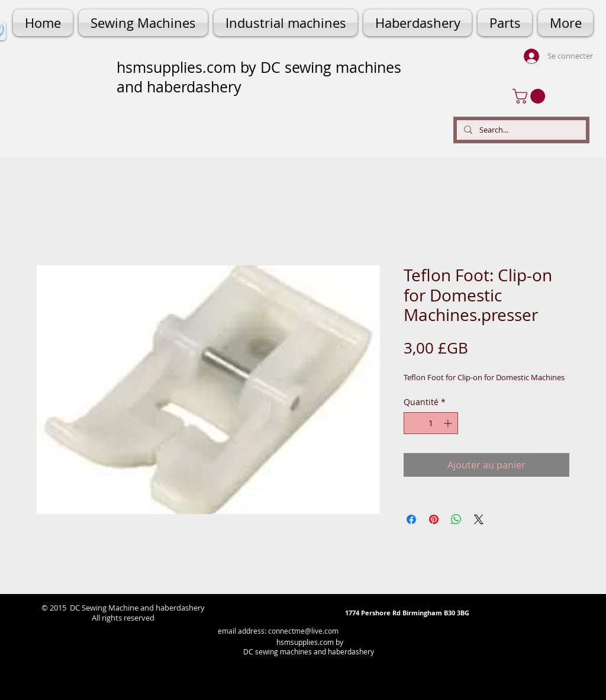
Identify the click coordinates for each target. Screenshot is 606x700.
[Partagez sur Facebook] (411, 519)
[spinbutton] (431, 423)
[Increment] (449, 423)
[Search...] (520, 130)
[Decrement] (413, 423)
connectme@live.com (303, 631)
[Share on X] (479, 519)
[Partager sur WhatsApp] (456, 519)
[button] (531, 96)
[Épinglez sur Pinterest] (434, 519)
